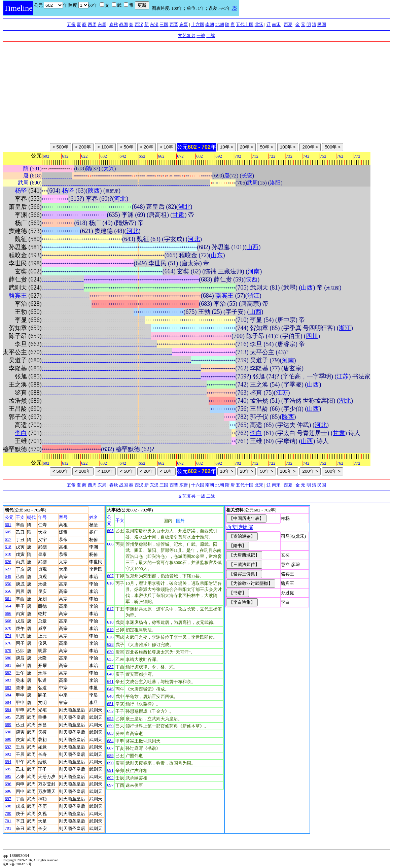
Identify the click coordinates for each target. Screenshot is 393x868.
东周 (102, 24)
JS (234, 8)
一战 (201, 36)
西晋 (174, 24)
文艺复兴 (187, 36)
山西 (252, 247)
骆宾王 (18, 296)
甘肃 (178, 215)
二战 (211, 36)
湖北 (184, 207)
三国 (164, 24)
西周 (92, 24)
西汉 (139, 24)
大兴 (109, 169)
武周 (23, 183)
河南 (254, 271)
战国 (123, 24)
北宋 (259, 24)
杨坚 (21, 191)
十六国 (198, 24)
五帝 (71, 24)
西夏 (288, 24)
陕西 (94, 191)
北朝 (220, 24)
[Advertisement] (196, 92)
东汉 (154, 24)
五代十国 (245, 24)
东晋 (184, 24)
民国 (322, 24)
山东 (217, 255)
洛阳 (275, 183)
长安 (247, 176)
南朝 (210, 24)
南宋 (276, 24)
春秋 (114, 24)
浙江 (253, 296)
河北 (120, 199)
